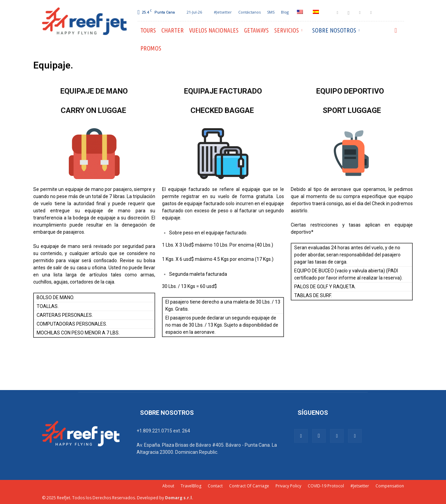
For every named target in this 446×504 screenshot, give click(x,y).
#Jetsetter (223, 12)
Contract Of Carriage (249, 486)
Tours (148, 30)
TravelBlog (191, 486)
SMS (271, 12)
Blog (285, 12)
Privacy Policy (288, 486)
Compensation (390, 486)
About (168, 486)
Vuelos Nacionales (214, 30)
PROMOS (151, 48)
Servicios (288, 30)
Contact (215, 486)
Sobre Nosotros (336, 30)
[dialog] (433, 490)
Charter (173, 30)
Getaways (256, 30)
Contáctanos (249, 12)
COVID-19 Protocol (326, 486)
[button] (396, 31)
